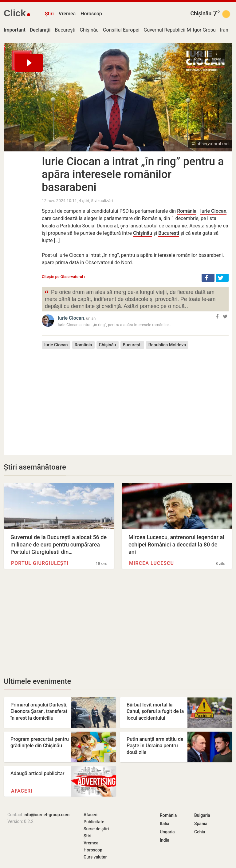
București (65, 30)
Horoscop (91, 14)
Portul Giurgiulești (40, 563)
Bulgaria (202, 815)
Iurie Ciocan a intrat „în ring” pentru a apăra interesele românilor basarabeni (133, 174)
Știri (49, 14)
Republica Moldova (167, 345)
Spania (201, 824)
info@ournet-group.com (46, 815)
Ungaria (167, 832)
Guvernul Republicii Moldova (175, 30)
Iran (224, 30)
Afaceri (22, 791)
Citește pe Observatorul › (63, 277)
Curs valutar (95, 857)
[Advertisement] (135, 398)
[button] (208, 278)
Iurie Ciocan (213, 211)
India (165, 840)
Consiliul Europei (121, 30)
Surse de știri (96, 829)
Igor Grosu (204, 30)
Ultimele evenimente (37, 681)
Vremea (67, 14)
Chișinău (201, 13)
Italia (165, 824)
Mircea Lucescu (151, 563)
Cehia (200, 832)
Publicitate (94, 822)
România (187, 211)
